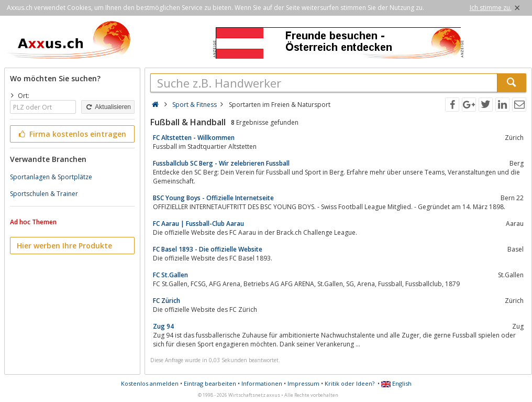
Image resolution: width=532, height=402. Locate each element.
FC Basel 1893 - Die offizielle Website (208, 249)
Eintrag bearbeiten (210, 383)
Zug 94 (163, 326)
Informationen (262, 383)
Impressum (303, 383)
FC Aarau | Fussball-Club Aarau (198, 224)
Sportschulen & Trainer (44, 194)
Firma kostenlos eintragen (71, 134)
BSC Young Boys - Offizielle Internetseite (213, 198)
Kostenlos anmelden (150, 383)
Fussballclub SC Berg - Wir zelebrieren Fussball (221, 163)
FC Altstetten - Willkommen (194, 138)
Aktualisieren (108, 107)
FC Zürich (167, 301)
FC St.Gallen (170, 275)
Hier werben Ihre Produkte (64, 246)
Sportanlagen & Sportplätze (51, 177)
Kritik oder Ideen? (350, 383)
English (396, 383)
